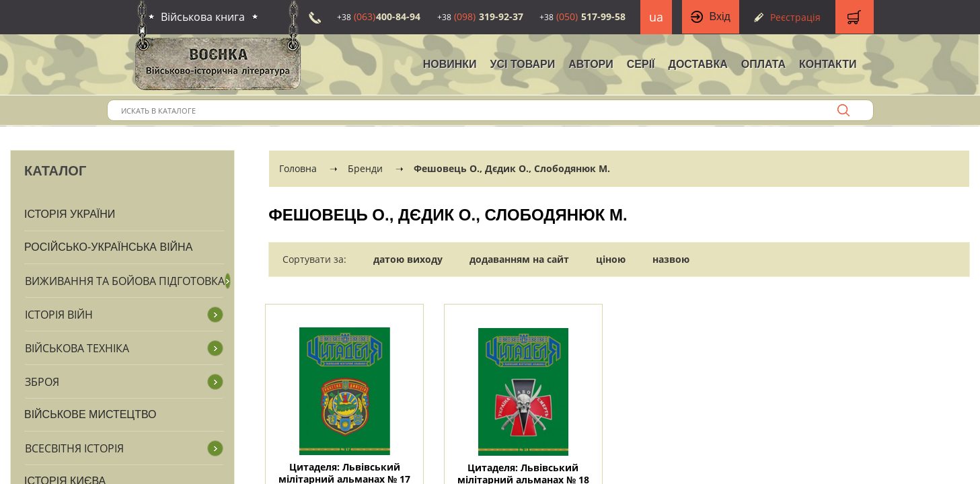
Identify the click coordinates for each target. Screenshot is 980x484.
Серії (641, 64)
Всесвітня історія (74, 448)
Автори (591, 64)
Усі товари (523, 64)
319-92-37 (480, 16)
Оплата (763, 64)
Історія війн (59, 315)
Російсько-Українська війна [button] (108, 247)
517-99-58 (582, 16)
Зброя (42, 382)
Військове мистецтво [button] (90, 414)
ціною (611, 259)
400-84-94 (379, 16)
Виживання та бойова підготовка (125, 281)
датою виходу (408, 259)
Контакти (828, 64)
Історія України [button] (70, 214)
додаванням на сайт (519, 259)
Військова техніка (77, 348)
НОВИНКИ (450, 64)
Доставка (698, 64)
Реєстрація (795, 17)
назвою (671, 259)
